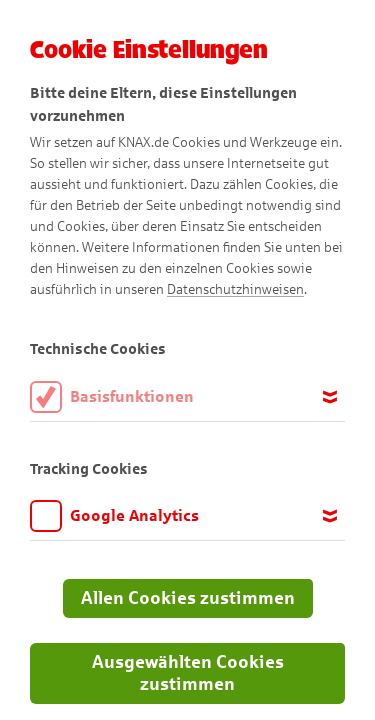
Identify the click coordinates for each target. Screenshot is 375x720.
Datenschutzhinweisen (235, 289)
